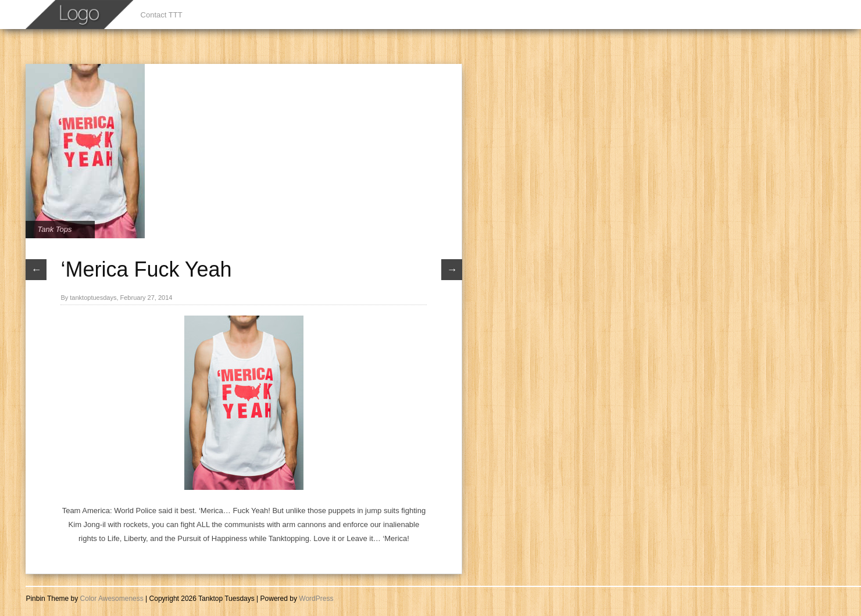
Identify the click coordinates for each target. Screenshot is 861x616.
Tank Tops (54, 229)
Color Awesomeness (112, 599)
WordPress (316, 599)
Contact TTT (162, 15)
